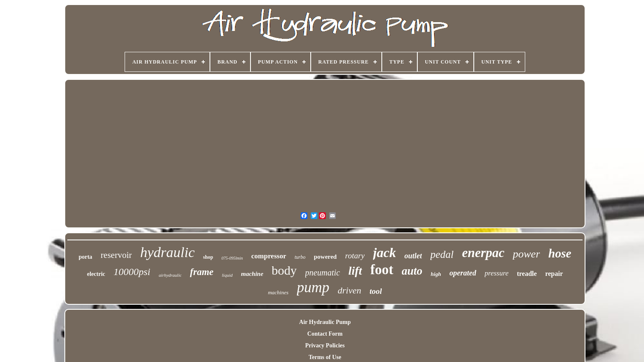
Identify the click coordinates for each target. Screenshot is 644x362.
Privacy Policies (325, 345)
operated (463, 273)
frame (202, 272)
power (526, 254)
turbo (300, 257)
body (284, 270)
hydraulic (167, 252)
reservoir (116, 255)
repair (554, 274)
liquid (227, 275)
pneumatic (323, 273)
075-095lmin (232, 258)
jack (385, 252)
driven (350, 290)
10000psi (132, 272)
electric (96, 274)
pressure (497, 273)
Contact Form (325, 334)
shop (208, 257)
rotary (355, 256)
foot (382, 270)
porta (86, 257)
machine (252, 274)
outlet (413, 256)
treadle (527, 274)
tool (376, 291)
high (436, 274)
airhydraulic (170, 275)
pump (313, 287)
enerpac (483, 253)
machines (278, 292)
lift (355, 271)
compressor (269, 256)
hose (560, 253)
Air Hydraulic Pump (325, 322)
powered (325, 257)
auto (412, 271)
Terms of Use (325, 357)
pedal (442, 254)
